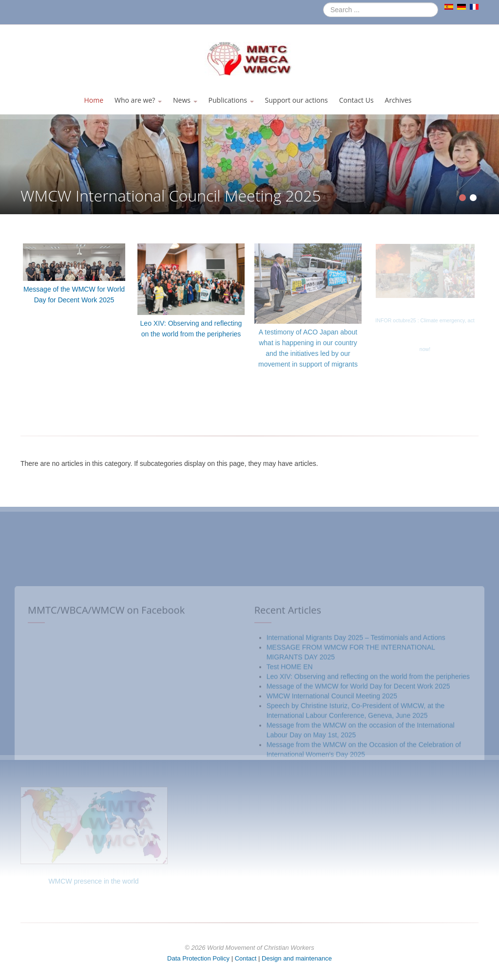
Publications (231, 100)
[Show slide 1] (462, 198)
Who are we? (138, 100)
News (185, 100)
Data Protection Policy (198, 958)
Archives (398, 100)
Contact (246, 958)
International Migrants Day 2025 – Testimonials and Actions (356, 754)
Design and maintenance (297, 958)
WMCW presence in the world (93, 881)
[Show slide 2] (473, 198)
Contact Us (356, 100)
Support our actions (297, 100)
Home (94, 100)
